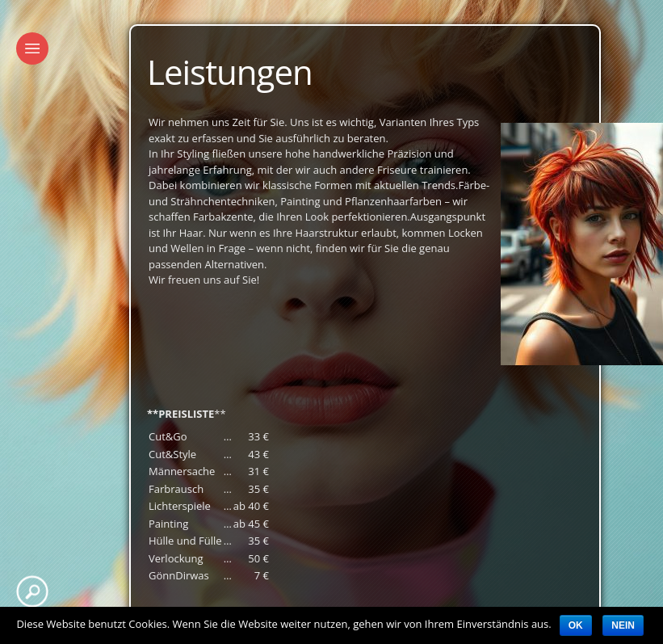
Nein (623, 625)
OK (576, 625)
